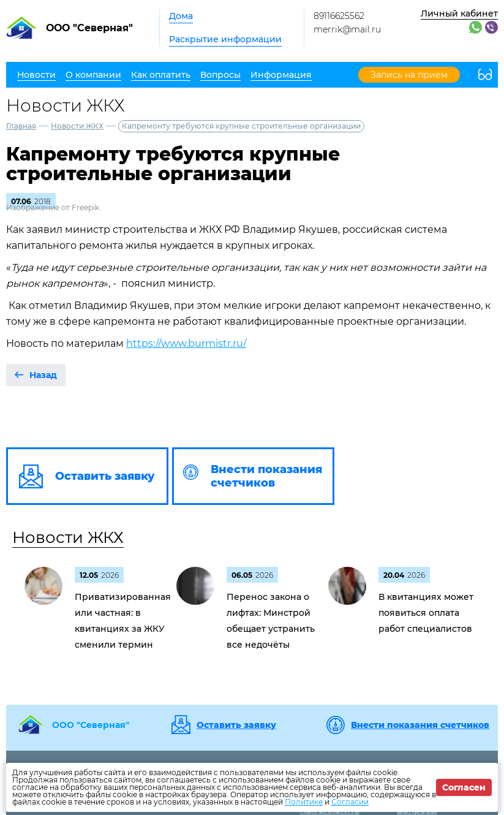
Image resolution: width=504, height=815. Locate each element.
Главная (21, 126)
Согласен (464, 787)
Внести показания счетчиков (420, 725)
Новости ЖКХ (77, 126)
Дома (181, 16)
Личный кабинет (459, 13)
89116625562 (339, 16)
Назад (43, 375)
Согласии (350, 802)
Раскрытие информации (225, 39)
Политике (304, 802)
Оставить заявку (236, 725)
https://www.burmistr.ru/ (186, 343)
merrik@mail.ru (347, 29)
